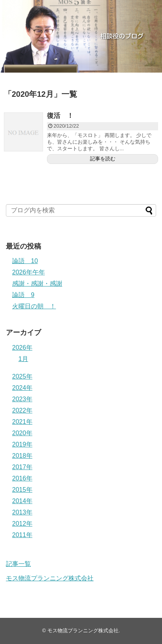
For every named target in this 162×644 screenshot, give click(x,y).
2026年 (22, 348)
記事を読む (103, 159)
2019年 (22, 444)
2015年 (22, 490)
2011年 (22, 535)
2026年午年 (29, 272)
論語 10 (25, 261)
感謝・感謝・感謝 (37, 284)
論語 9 (23, 295)
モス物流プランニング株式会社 (50, 578)
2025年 (22, 376)
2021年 (22, 422)
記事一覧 (18, 564)
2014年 (22, 501)
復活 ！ (60, 116)
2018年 (22, 456)
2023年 (22, 399)
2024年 (22, 388)
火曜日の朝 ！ (34, 306)
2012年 (22, 524)
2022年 (22, 410)
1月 (23, 359)
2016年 (22, 478)
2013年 (22, 512)
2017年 (22, 467)
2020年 (22, 433)
